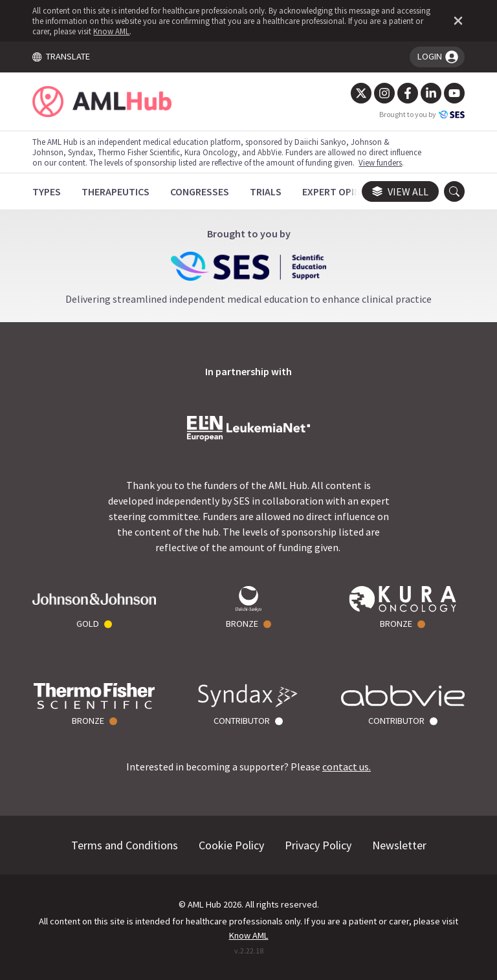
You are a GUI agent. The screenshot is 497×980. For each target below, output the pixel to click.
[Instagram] (384, 93)
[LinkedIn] (431, 93)
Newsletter (399, 845)
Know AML (111, 31)
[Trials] (266, 191)
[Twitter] (361, 93)
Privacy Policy (318, 845)
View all (400, 191)
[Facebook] (408, 93)
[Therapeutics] (116, 191)
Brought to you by (422, 114)
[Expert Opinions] (342, 191)
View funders (380, 162)
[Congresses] (200, 191)
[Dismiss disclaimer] (456, 21)
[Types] (47, 191)
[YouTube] (454, 93)
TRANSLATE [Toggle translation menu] (61, 56)
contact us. (347, 767)
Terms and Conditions (125, 845)
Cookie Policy (231, 845)
